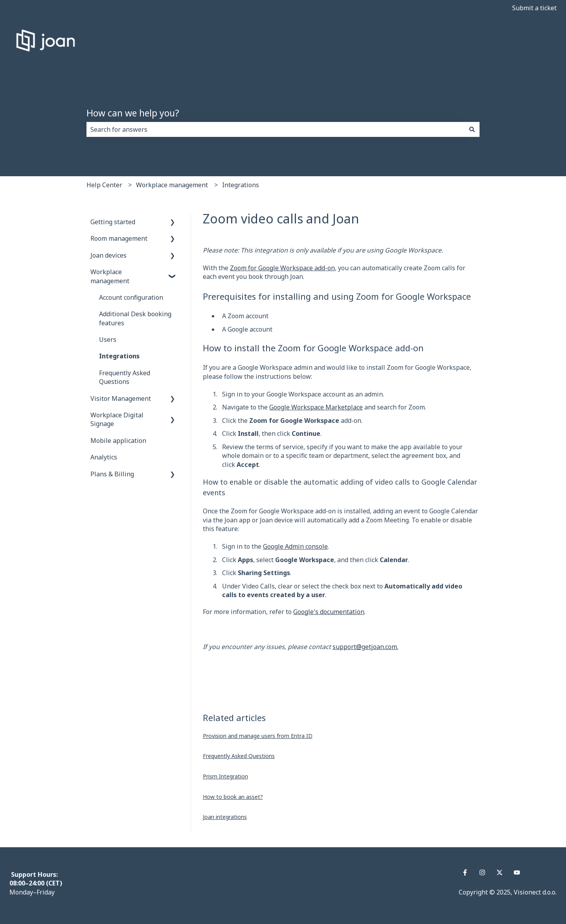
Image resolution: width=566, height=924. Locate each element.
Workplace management (172, 185)
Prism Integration (225, 776)
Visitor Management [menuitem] (121, 398)
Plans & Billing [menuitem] (112, 474)
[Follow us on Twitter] (500, 872)
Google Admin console (295, 546)
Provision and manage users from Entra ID (258, 736)
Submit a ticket (534, 8)
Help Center (104, 185)
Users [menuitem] (108, 339)
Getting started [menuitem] (113, 222)
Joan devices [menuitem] (108, 255)
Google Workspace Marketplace (316, 407)
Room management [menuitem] (119, 238)
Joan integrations (225, 817)
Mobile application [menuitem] (118, 441)
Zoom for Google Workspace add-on (282, 268)
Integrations (241, 185)
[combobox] (276, 129)
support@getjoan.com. (365, 647)
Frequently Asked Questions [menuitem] (125, 377)
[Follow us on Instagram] (482, 872)
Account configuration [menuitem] (131, 297)
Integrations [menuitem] (119, 356)
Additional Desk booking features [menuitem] (135, 318)
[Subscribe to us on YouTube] (517, 872)
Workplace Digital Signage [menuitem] (117, 419)
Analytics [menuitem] (104, 457)
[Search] (472, 129)
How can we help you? (133, 113)
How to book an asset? (233, 797)
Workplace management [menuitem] (110, 276)
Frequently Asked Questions (239, 756)
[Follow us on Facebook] (465, 872)
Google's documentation (329, 612)
